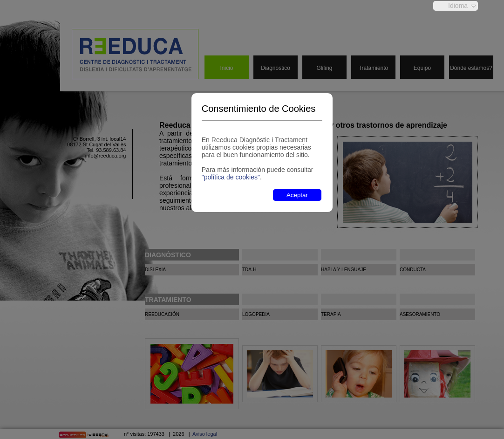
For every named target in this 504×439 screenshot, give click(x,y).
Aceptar (297, 195)
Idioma (458, 6)
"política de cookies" (231, 177)
